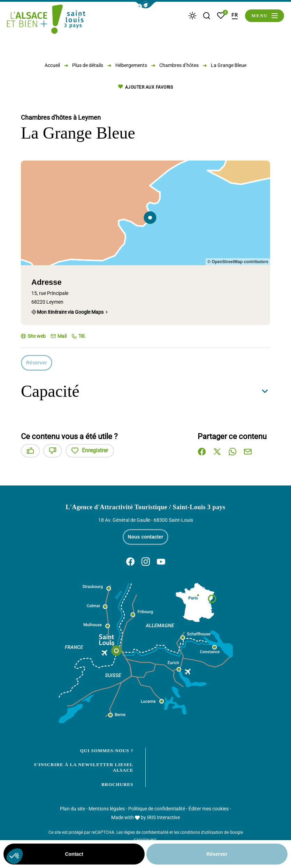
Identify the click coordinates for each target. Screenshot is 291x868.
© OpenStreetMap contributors (238, 262)
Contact (74, 854)
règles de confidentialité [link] (146, 832)
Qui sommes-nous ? (107, 751)
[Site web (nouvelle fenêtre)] (33, 336)
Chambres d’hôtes (179, 65)
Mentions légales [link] (107, 809)
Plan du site (72, 809)
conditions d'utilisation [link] (202, 832)
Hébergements (131, 65)
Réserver (37, 363)
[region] (145, 213)
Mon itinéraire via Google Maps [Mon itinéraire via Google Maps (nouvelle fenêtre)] (70, 312)
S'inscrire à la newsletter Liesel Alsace (83, 767)
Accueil (52, 65)
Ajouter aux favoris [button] (145, 87)
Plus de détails (88, 65)
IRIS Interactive (163, 817)
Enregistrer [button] (90, 451)
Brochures (117, 784)
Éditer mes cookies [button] (209, 809)
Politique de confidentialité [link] (157, 809)
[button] (146, 5)
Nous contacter (146, 537)
